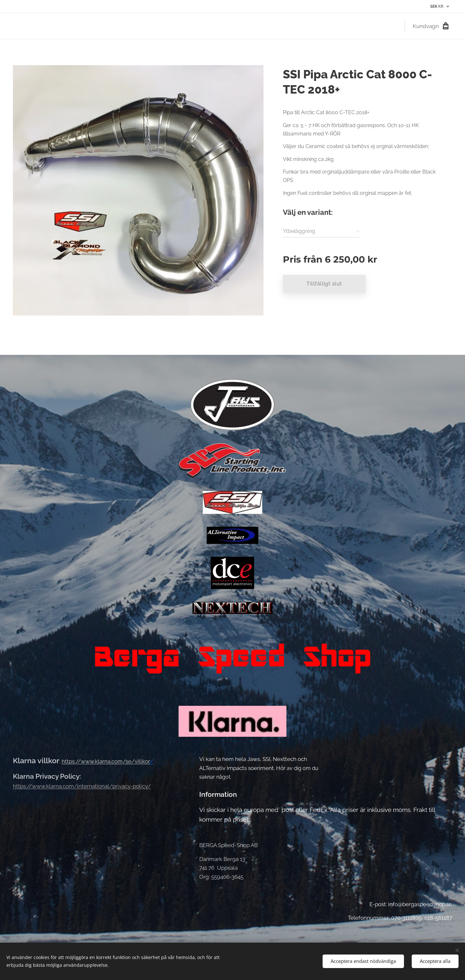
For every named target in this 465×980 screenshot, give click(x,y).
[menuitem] (333, 26)
